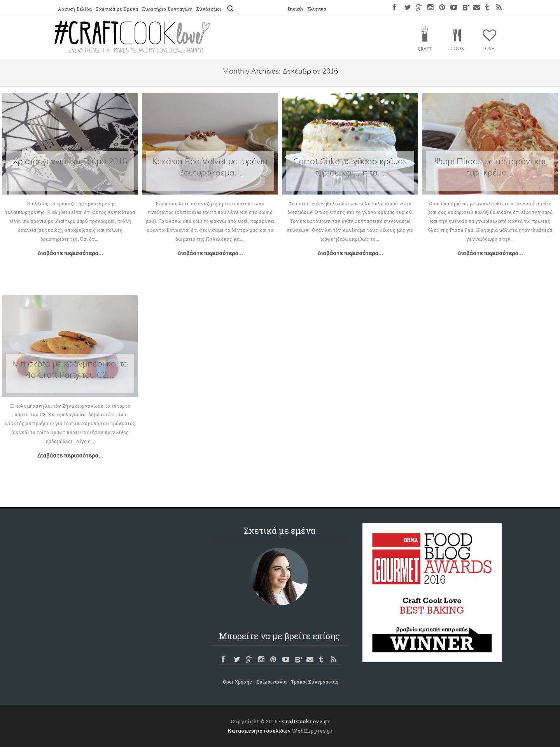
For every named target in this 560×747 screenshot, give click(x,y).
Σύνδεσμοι (208, 9)
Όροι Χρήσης (237, 682)
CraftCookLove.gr (306, 721)
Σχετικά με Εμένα (116, 9)
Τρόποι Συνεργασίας (315, 682)
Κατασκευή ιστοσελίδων (259, 731)
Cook (457, 48)
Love (488, 48)
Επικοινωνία (271, 682)
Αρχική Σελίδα (74, 9)
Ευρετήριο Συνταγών (166, 9)
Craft (425, 49)
